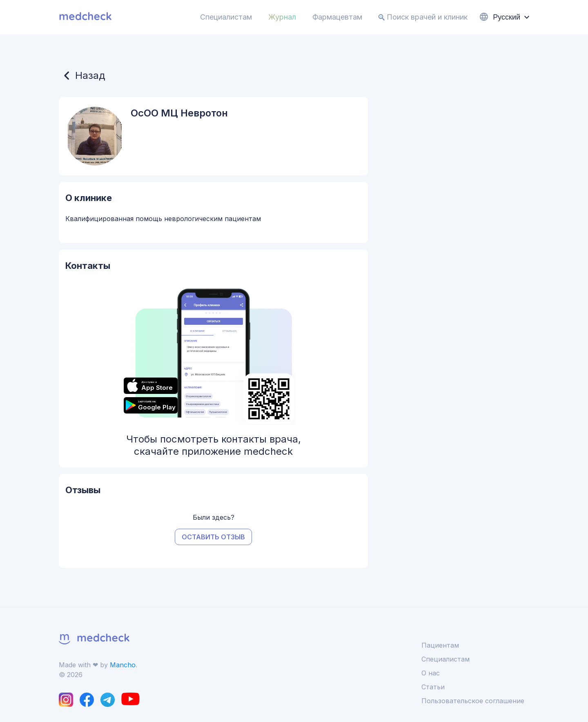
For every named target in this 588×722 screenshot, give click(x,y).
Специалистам (226, 17)
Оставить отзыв (213, 537)
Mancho (123, 665)
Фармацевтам (337, 17)
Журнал (282, 17)
